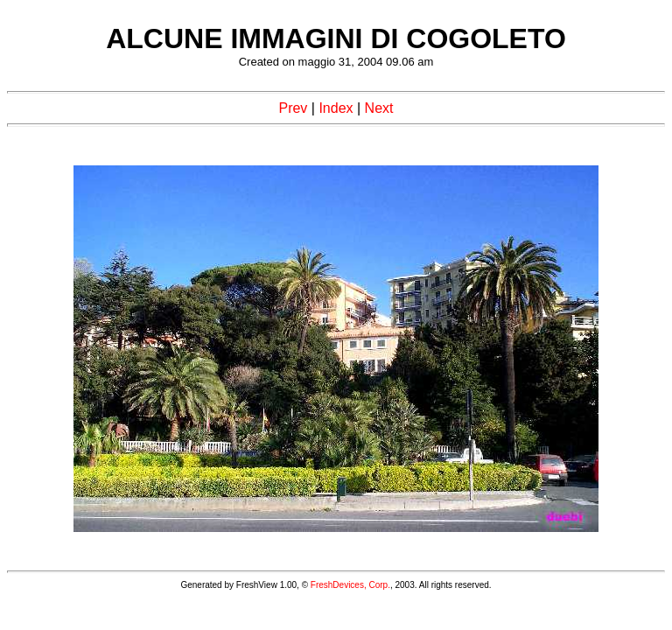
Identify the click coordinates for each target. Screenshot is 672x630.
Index (336, 108)
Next (379, 108)
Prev (293, 108)
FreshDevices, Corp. (350, 585)
